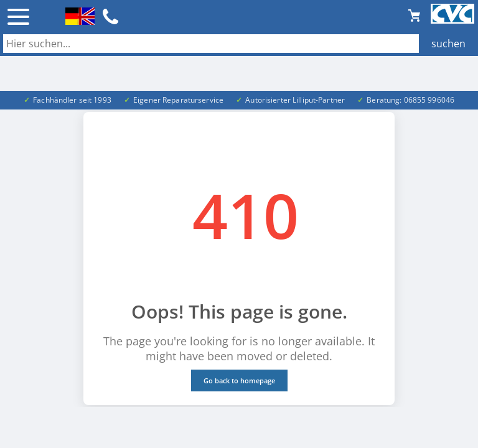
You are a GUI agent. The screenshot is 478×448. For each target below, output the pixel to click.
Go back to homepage (239, 380)
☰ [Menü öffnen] (18, 17)
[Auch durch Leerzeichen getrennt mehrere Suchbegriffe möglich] (239, 44)
